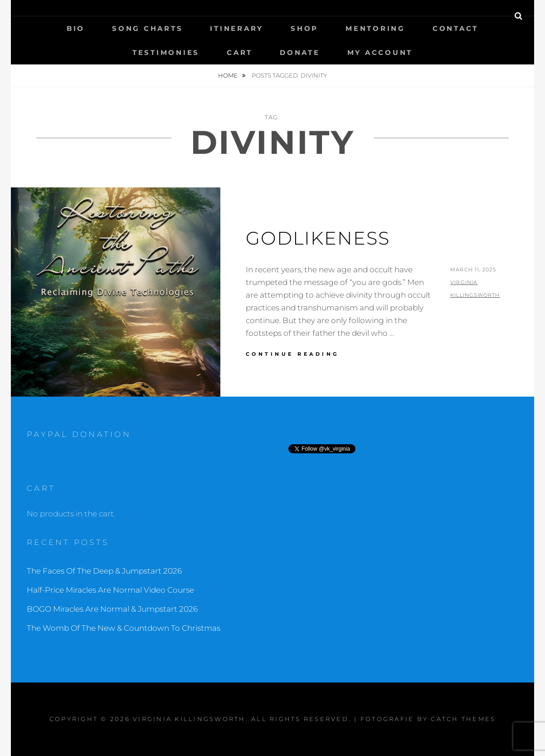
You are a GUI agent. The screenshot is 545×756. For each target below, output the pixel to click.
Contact (455, 28)
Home (229, 75)
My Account (380, 52)
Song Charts (147, 28)
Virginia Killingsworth (189, 719)
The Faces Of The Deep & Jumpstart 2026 (104, 571)
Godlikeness (318, 238)
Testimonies (166, 52)
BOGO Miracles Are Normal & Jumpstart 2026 (112, 609)
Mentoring (375, 28)
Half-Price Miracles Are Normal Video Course (110, 590)
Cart (240, 52)
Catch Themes (463, 719)
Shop (304, 28)
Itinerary (237, 28)
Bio (76, 28)
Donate (300, 52)
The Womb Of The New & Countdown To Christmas (124, 628)
